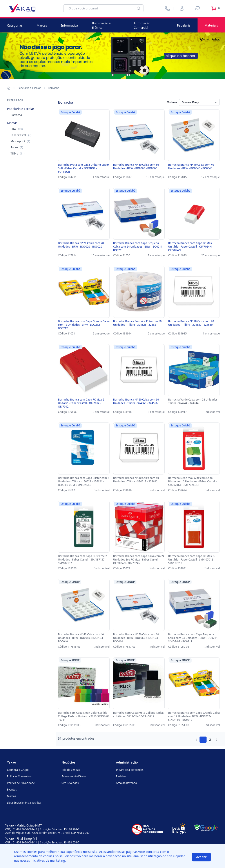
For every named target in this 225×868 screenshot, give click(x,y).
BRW (17, 129)
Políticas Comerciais (19, 776)
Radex (17, 147)
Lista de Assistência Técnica (24, 803)
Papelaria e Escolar (29, 88)
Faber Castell (21, 135)
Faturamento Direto (74, 776)
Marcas (42, 25)
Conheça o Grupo (18, 770)
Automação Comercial (142, 25)
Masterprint (20, 141)
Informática (70, 25)
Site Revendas (70, 783)
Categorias (15, 25)
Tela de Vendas (71, 770)
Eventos (12, 790)
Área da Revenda (126, 783)
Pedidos (121, 776)
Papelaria (184, 25)
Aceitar (201, 857)
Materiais (211, 25)
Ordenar (172, 102)
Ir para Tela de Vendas (130, 770)
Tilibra (18, 154)
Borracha (16, 115)
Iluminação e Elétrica (101, 25)
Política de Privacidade (21, 783)
